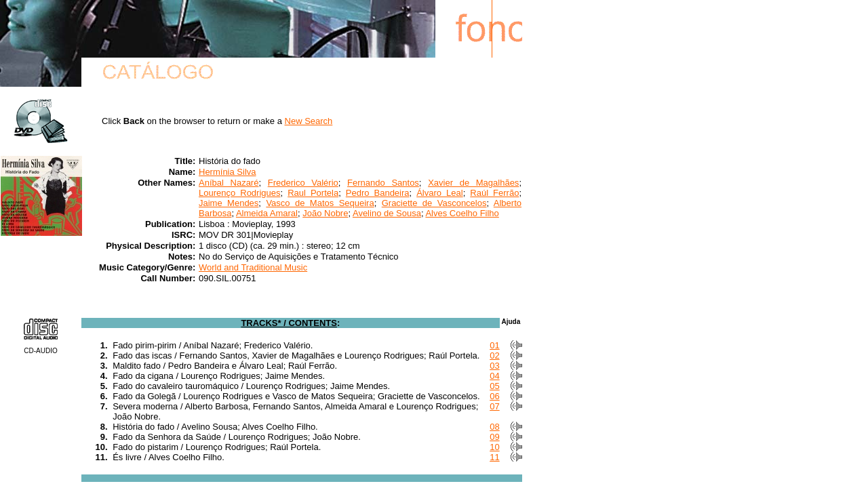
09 (494, 437)
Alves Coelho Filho (462, 213)
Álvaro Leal (439, 193)
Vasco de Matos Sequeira (320, 203)
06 (494, 396)
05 (494, 386)
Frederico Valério (303, 183)
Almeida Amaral (267, 213)
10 (494, 447)
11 (494, 457)
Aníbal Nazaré (229, 183)
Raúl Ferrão (494, 193)
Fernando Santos (383, 183)
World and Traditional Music (253, 267)
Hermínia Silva (228, 172)
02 (494, 355)
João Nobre (325, 213)
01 (494, 345)
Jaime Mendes (229, 203)
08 (494, 427)
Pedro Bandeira (378, 193)
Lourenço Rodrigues (240, 193)
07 (494, 406)
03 (494, 366)
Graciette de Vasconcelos (434, 203)
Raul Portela (313, 193)
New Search (309, 121)
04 (494, 376)
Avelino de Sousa (387, 213)
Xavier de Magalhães (473, 183)
